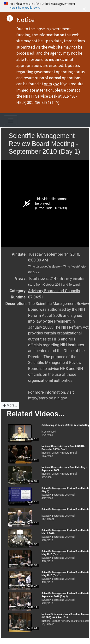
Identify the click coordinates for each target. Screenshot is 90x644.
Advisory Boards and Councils (54, 291)
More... (10, 405)
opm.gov (51, 84)
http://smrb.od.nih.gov (47, 398)
